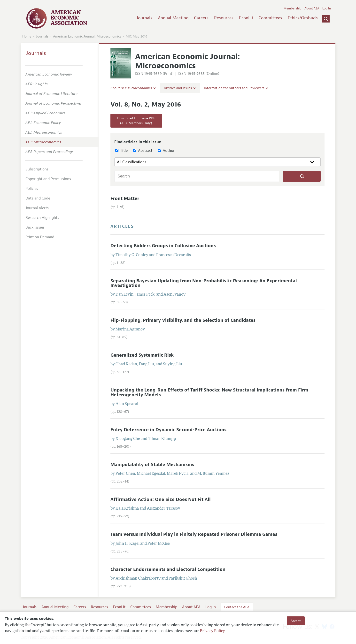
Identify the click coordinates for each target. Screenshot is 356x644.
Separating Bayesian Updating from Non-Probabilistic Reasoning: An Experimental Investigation (204, 283)
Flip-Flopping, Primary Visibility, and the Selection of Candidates (183, 320)
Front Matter (125, 199)
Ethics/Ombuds (303, 18)
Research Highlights (42, 218)
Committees (270, 18)
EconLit (246, 18)
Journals (144, 18)
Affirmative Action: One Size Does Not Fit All (161, 499)
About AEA (312, 8)
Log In (327, 8)
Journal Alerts (37, 208)
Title (121, 151)
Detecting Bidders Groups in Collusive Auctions (163, 246)
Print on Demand (40, 237)
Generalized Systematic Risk (142, 355)
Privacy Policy (212, 631)
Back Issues (35, 227)
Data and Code (38, 198)
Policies (32, 189)
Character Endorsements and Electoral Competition (168, 569)
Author (166, 151)
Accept (296, 621)
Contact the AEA (237, 607)
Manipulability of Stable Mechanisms (152, 465)
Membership (293, 8)
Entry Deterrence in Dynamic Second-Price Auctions (168, 430)
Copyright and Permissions (48, 179)
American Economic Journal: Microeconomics (87, 36)
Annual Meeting (173, 18)
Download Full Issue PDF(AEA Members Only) (136, 121)
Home (27, 36)
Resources (224, 18)
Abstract (143, 151)
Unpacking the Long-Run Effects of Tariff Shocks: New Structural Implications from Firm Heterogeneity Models (209, 392)
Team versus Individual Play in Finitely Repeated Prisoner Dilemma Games (194, 534)
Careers (201, 18)
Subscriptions (37, 169)
